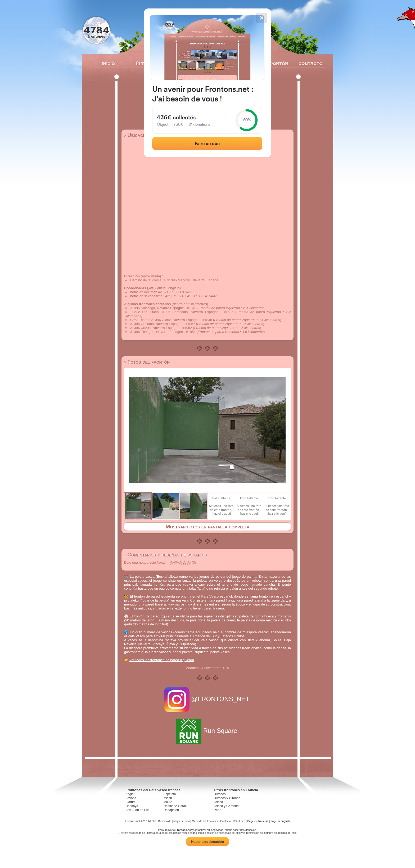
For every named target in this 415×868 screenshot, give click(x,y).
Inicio (108, 64)
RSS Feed (239, 821)
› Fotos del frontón (147, 362)
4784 (96, 30)
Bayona (131, 798)
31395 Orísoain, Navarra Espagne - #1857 (163, 324)
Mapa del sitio (182, 821)
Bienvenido (164, 821)
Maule (168, 802)
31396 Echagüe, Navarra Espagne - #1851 (163, 332)
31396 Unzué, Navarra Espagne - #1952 (161, 328)
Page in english (280, 821)
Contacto (308, 64)
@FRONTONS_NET (208, 699)
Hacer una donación (207, 842)
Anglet (130, 794)
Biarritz (130, 802)
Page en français (258, 821)
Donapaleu (171, 810)
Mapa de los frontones (205, 821)
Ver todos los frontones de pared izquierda (162, 660)
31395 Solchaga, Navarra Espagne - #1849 (163, 308)
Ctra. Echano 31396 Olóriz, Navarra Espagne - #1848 (171, 320)
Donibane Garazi (175, 806)
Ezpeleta (170, 794)
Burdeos (220, 794)
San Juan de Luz (137, 810)
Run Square (207, 731)
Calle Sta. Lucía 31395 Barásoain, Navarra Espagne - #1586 (183, 312)
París (218, 810)
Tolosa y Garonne (226, 806)
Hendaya (132, 806)
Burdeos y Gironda (227, 798)
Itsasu (168, 798)
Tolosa (218, 802)
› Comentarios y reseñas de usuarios (166, 555)
